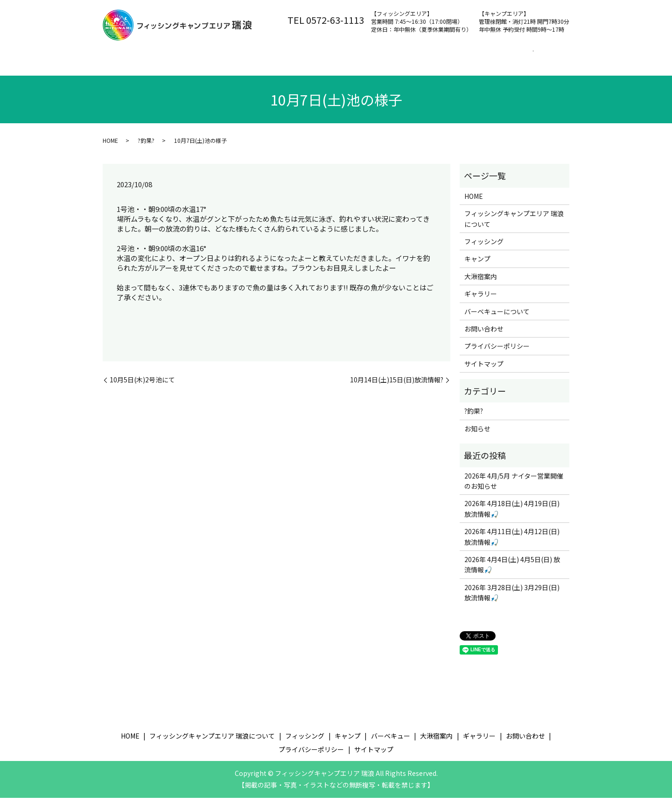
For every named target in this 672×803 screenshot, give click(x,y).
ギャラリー (481, 299)
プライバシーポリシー (497, 351)
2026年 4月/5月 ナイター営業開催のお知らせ (514, 486)
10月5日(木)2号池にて (142, 385)
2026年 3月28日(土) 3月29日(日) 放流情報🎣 (512, 598)
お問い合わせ (532, 56)
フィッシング (316, 56)
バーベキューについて (497, 316)
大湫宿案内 (476, 56)
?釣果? (146, 145)
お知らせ (477, 434)
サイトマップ (484, 369)
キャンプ (369, 56)
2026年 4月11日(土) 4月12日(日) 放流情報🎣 (512, 542)
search (112, 71)
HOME (110, 145)
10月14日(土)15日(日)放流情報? (397, 385)
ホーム (122, 56)
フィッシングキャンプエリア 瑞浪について (214, 56)
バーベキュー (421, 56)
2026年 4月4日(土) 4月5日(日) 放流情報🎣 (512, 570)
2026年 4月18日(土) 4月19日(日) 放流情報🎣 (512, 514)
